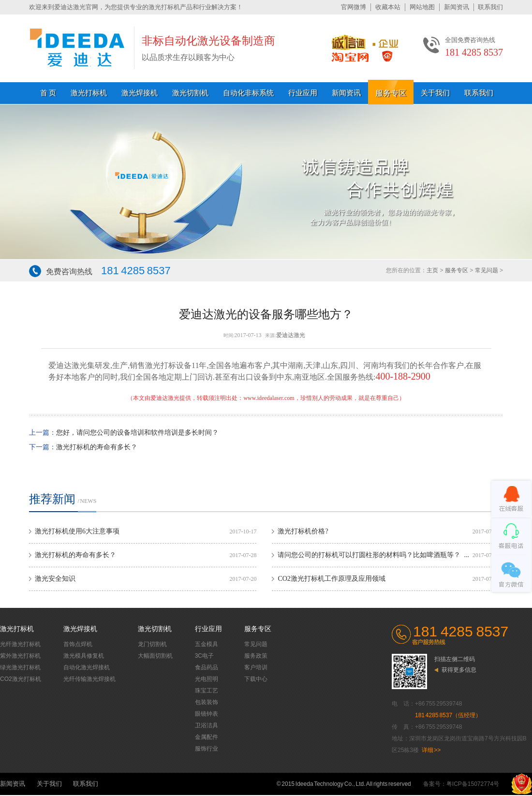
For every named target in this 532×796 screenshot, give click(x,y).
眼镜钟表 (207, 714)
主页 (432, 270)
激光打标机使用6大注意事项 (77, 531)
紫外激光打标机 (20, 656)
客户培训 (256, 667)
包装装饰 (207, 702)
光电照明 (207, 679)
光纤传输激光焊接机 (89, 679)
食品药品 (207, 667)
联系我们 (490, 7)
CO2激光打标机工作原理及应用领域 (331, 579)
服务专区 (391, 93)
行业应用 (303, 93)
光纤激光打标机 (20, 644)
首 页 (48, 93)
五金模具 (207, 644)
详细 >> (431, 750)
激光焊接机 (140, 93)
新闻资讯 (457, 7)
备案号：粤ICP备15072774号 (461, 784)
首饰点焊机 (78, 644)
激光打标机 (89, 93)
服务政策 (256, 656)
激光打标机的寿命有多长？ (97, 447)
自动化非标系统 (248, 93)
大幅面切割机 (155, 656)
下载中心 (256, 679)
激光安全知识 (55, 579)
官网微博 (354, 7)
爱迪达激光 (291, 335)
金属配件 (207, 737)
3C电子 (204, 656)
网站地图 (422, 7)
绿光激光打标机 (20, 667)
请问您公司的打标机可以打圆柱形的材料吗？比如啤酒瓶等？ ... (373, 555)
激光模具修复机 (84, 656)
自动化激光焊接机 (87, 667)
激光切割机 (190, 93)
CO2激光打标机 (21, 679)
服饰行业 (207, 749)
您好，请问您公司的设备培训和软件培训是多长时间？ (137, 433)
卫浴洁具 (207, 725)
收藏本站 (388, 7)
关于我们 (435, 93)
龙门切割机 (152, 644)
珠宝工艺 (207, 691)
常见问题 (487, 270)
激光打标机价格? (303, 531)
